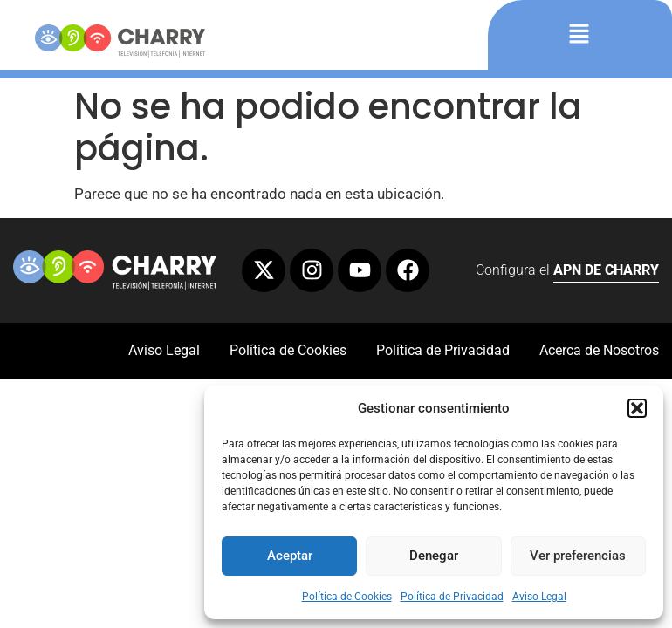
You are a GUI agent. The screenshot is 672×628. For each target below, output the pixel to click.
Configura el (567, 273)
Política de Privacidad (452, 597)
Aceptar (290, 556)
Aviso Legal (539, 597)
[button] (637, 408)
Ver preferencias (578, 556)
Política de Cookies (347, 597)
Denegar (434, 556)
